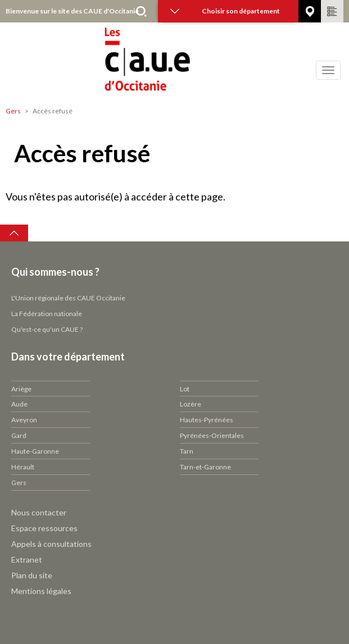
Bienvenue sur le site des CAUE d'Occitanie (72, 11)
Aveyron (24, 420)
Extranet (27, 559)
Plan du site (32, 575)
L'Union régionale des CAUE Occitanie (68, 298)
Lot (185, 389)
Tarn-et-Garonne (205, 467)
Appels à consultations (51, 544)
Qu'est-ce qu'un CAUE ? (47, 329)
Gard (19, 435)
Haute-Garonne (35, 451)
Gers (13, 111)
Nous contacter (39, 512)
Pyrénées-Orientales (212, 435)
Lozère (191, 404)
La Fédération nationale (47, 314)
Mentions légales (41, 591)
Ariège (21, 389)
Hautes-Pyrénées (207, 420)
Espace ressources (44, 528)
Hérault (23, 467)
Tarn (187, 451)
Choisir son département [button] (225, 11)
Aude (19, 404)
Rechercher (141, 11)
